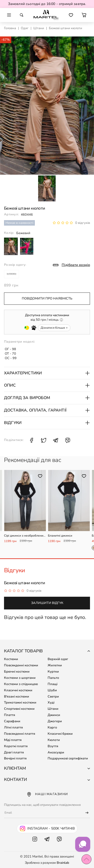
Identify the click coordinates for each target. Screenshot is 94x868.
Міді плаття (13, 740)
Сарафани (12, 721)
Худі (51, 703)
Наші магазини (47, 794)
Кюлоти (54, 740)
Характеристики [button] (47, 373)
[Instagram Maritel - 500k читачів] (47, 829)
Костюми (11, 659)
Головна (10, 28)
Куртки (53, 672)
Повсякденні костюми (21, 665)
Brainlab (63, 863)
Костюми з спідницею (21, 684)
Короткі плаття (16, 746)
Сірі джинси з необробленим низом (25, 536)
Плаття (10, 715)
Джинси (54, 715)
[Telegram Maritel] (47, 844)
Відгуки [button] (47, 423)
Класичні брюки (60, 734)
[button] (84, 15)
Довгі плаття (14, 752)
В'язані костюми (17, 697)
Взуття (53, 746)
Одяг (25, 28)
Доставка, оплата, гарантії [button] (47, 410)
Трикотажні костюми (20, 703)
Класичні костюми (18, 690)
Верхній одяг (58, 659)
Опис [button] (47, 385)
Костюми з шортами (20, 678)
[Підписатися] (85, 813)
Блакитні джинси (60, 536)
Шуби (52, 690)
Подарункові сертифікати (68, 758)
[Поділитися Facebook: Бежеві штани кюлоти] (32, 440)
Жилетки (55, 665)
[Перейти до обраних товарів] (71, 15)
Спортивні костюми (19, 709)
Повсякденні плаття (20, 734)
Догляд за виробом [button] (47, 398)
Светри (53, 697)
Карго (52, 727)
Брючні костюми (17, 672)
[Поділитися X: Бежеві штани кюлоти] (44, 440)
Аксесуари (56, 752)
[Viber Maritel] (59, 844)
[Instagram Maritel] (35, 844)
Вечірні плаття (15, 758)
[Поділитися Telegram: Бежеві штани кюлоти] (56, 440)
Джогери (55, 721)
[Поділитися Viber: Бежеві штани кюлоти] (68, 440)
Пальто (53, 678)
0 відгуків (83, 223)
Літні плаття (13, 727)
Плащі (53, 684)
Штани (39, 28)
